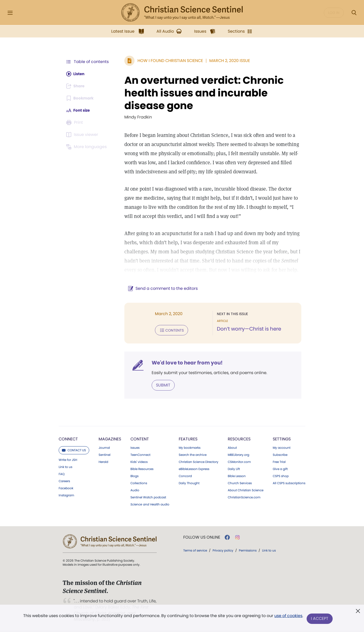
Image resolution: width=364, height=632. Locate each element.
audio (150, 504)
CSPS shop (281, 476)
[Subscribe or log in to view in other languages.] (87, 147)
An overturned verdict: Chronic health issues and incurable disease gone (201, 93)
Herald (103, 461)
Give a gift (280, 468)
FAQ (62, 474)
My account (282, 447)
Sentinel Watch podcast (148, 497)
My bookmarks (190, 447)
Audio (135, 490)
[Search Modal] (354, 13)
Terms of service (195, 550)
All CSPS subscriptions (289, 483)
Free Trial (279, 461)
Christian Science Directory (199, 461)
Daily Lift (234, 468)
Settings (282, 439)
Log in (334, 13)
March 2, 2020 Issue (227, 61)
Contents (169, 330)
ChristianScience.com (244, 497)
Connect (68, 439)
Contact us (74, 450)
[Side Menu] (10, 13)
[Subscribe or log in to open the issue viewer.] (83, 135)
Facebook (66, 488)
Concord (185, 476)
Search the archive (193, 454)
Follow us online (202, 537)
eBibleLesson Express (194, 468)
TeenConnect (140, 454)
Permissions (248, 550)
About (232, 447)
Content (140, 439)
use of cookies (288, 617)
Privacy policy (223, 550)
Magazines (110, 439)
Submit (161, 385)
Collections (139, 483)
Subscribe (280, 454)
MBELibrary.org (238, 454)
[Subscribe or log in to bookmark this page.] (81, 98)
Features (188, 439)
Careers (64, 481)
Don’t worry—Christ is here (248, 329)
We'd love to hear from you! (185, 362)
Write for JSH (68, 459)
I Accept (320, 619)
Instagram (66, 495)
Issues (135, 447)
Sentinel (105, 454)
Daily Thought (189, 483)
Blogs (134, 476)
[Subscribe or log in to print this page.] (75, 123)
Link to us (65, 466)
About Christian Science (246, 490)
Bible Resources (142, 468)
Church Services (240, 483)
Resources (239, 439)
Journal (104, 447)
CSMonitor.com (239, 461)
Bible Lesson (237, 476)
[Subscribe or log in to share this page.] (77, 86)
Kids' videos (139, 461)
